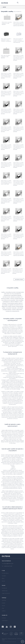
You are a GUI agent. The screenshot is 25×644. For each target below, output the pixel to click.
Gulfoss (4, 611)
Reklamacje (5, 591)
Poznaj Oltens (5, 573)
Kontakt (4, 576)
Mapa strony (4, 639)
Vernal (3, 606)
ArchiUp (4, 618)
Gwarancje (4, 588)
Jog (3, 608)
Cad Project (5, 620)
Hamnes (4, 600)
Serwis (3, 581)
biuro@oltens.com (9, 563)
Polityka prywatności (12, 639)
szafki (8, 407)
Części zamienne (6, 593)
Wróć (4, 7)
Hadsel (4, 603)
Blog (3, 578)
